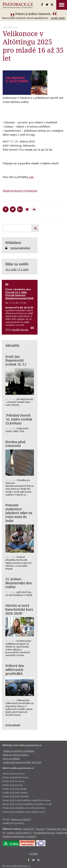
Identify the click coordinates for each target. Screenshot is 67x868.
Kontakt (33, 854)
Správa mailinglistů (20, 248)
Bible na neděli (17, 264)
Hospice (40, 829)
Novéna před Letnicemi (15, 444)
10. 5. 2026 (11, 269)
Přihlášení (13, 243)
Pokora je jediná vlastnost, (34, 14)
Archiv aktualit (13, 725)
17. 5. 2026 (23, 269)
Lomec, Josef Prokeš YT (19, 833)
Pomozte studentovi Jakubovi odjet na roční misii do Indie (19, 513)
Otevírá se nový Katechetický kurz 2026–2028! (19, 609)
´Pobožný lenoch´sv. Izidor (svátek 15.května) (19, 419)
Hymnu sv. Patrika (21, 819)
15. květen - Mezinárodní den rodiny (19, 583)
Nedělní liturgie (20, 330)
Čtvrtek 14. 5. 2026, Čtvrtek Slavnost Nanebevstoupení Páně (19, 295)
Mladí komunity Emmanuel (20, 191)
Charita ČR (28, 829)
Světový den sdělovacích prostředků (15, 669)
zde (31, 177)
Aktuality (12, 345)
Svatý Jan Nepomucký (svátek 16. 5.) (16, 360)
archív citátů (58, 18)
